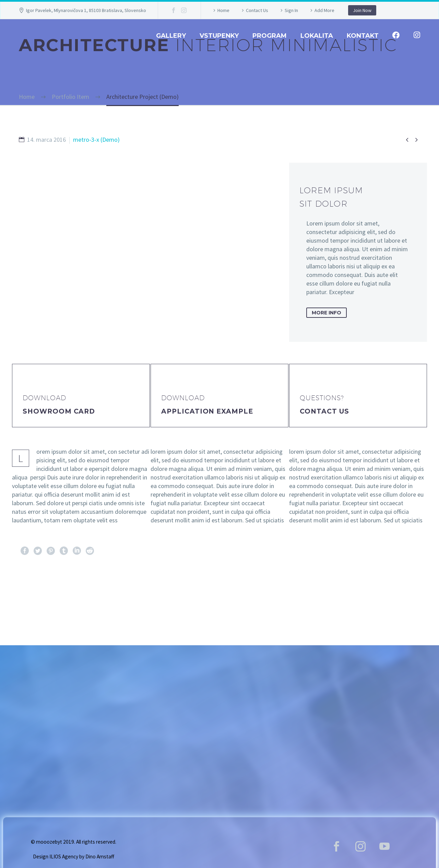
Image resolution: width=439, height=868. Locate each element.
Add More (324, 10)
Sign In (291, 10)
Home (223, 10)
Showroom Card (59, 411)
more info (327, 313)
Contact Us (257, 10)
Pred (32, 593)
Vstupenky (219, 36)
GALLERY (171, 36)
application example (207, 411)
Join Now (362, 10)
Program (270, 36)
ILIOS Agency (64, 857)
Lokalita (317, 36)
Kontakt (363, 36)
